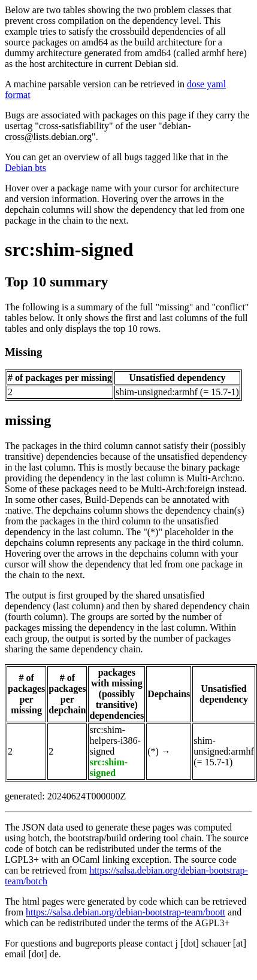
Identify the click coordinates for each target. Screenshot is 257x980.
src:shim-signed (69, 249)
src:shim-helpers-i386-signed (115, 741)
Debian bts (25, 168)
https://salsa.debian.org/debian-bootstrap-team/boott (126, 912)
